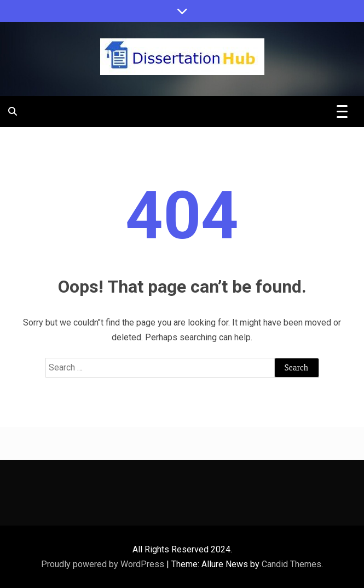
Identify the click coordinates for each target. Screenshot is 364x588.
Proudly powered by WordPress (104, 564)
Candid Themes (291, 564)
